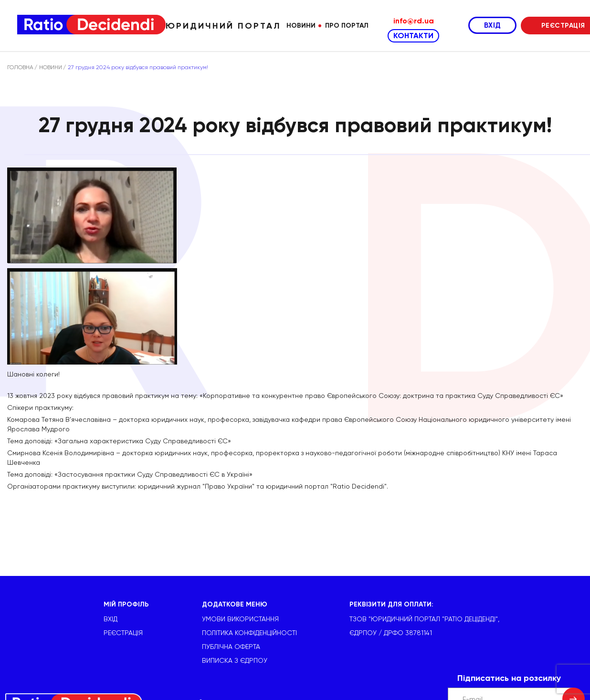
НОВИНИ (51, 67)
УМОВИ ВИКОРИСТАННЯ (240, 619)
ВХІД (492, 25)
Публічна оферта (231, 647)
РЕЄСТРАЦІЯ (123, 633)
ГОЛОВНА (20, 67)
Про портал (347, 26)
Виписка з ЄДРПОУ (235, 660)
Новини (301, 26)
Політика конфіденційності (249, 633)
